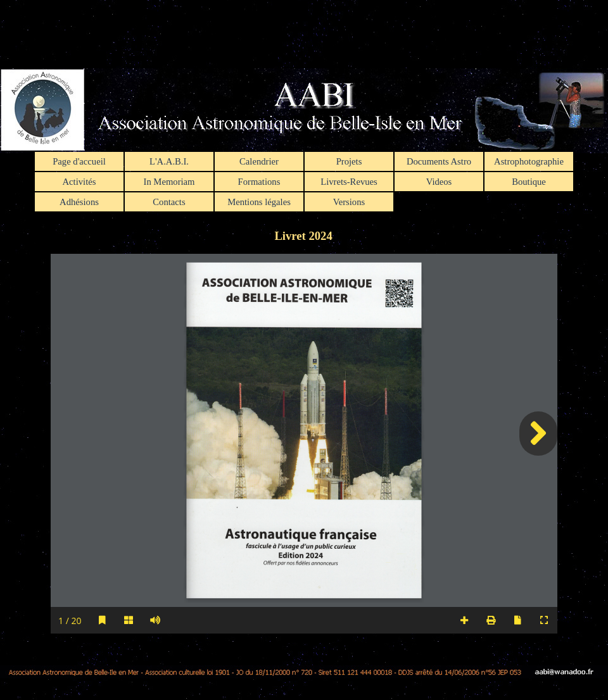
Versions (349, 202)
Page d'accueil (79, 161)
